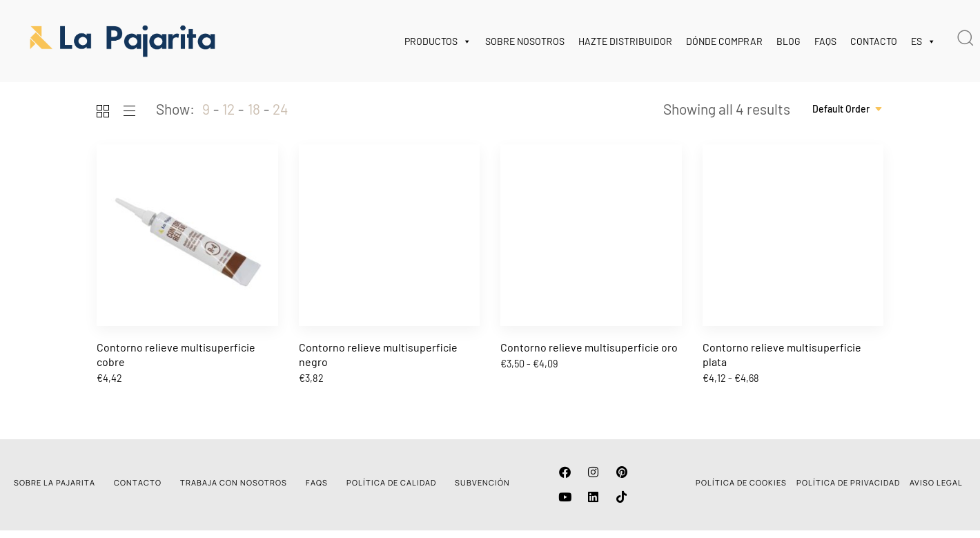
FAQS (825, 41)
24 (281, 109)
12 (228, 109)
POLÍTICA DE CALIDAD (391, 482)
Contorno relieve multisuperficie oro (589, 347)
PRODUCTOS (438, 41)
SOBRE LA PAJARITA (55, 482)
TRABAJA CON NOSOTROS (234, 482)
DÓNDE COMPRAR (724, 41)
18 (254, 109)
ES (923, 41)
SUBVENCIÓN (482, 482)
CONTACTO (874, 41)
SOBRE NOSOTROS (525, 41)
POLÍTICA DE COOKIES (741, 482)
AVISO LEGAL (936, 482)
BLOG (788, 41)
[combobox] (848, 109)
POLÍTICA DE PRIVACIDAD (848, 482)
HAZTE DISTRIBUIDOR (625, 41)
